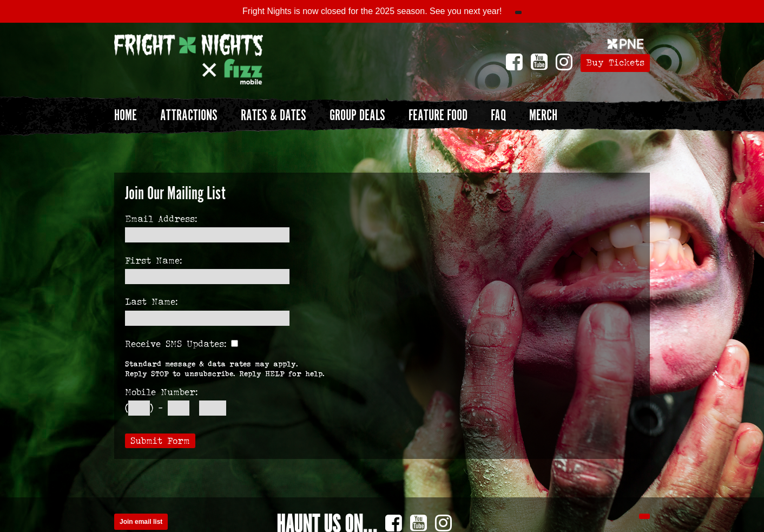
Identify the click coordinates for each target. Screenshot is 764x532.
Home (126, 116)
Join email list (141, 522)
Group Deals (357, 116)
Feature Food (438, 116)
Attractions (189, 116)
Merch (543, 116)
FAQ (498, 116)
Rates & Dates (274, 116)
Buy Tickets (615, 63)
